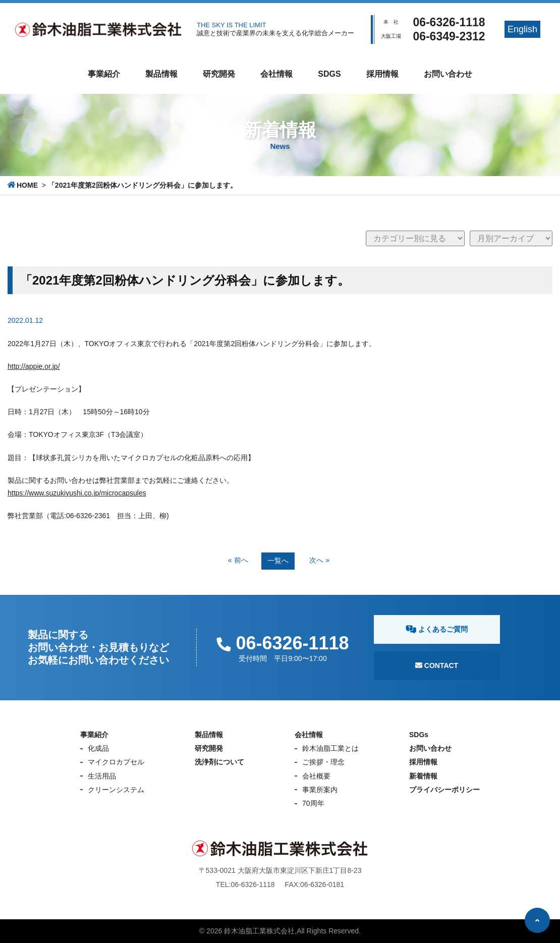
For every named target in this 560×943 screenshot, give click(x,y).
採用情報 (382, 74)
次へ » (319, 560)
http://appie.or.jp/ (34, 366)
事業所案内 (320, 790)
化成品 (98, 748)
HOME (27, 185)
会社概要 (316, 776)
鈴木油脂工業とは (330, 748)
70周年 (313, 803)
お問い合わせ (448, 74)
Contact (437, 665)
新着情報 (423, 776)
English (522, 29)
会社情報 (276, 74)
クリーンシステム (116, 790)
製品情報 (161, 74)
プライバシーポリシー (444, 790)
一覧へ (278, 561)
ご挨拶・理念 (323, 762)
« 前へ (238, 560)
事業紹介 (104, 74)
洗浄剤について (219, 762)
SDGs (329, 74)
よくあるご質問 (437, 629)
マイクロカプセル (116, 762)
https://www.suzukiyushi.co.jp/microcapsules (77, 493)
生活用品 (102, 776)
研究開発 (219, 74)
